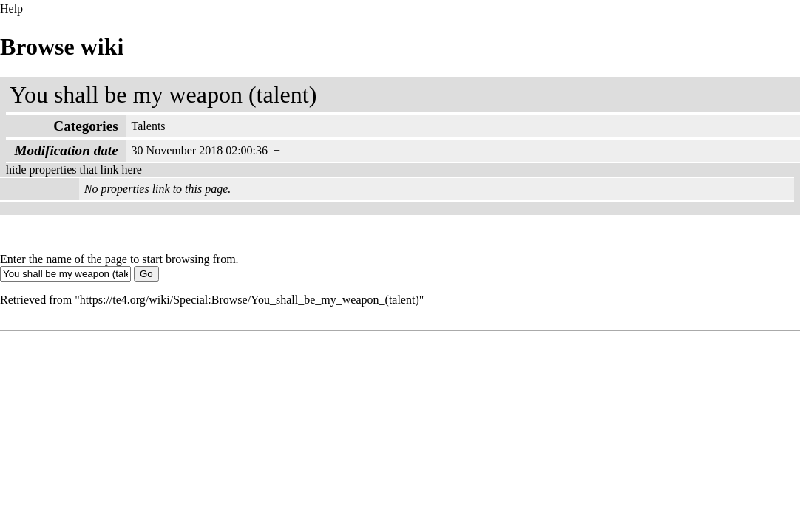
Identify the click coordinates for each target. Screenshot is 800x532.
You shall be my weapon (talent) (163, 95)
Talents (149, 126)
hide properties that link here (74, 170)
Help (11, 8)
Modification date (67, 150)
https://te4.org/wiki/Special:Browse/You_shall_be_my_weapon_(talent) (250, 300)
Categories (85, 126)
